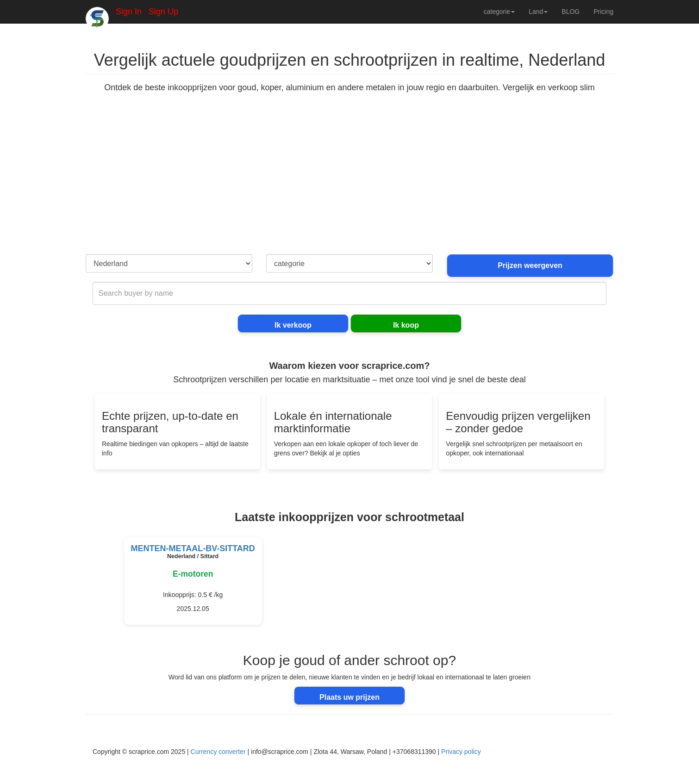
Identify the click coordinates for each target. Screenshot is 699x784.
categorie (499, 12)
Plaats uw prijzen (349, 697)
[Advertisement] (349, 185)
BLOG (571, 12)
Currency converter (218, 752)
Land (538, 12)
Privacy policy (461, 752)
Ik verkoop (293, 325)
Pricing (603, 12)
